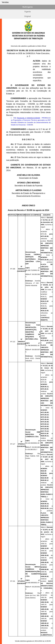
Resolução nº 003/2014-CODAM (28, 118)
